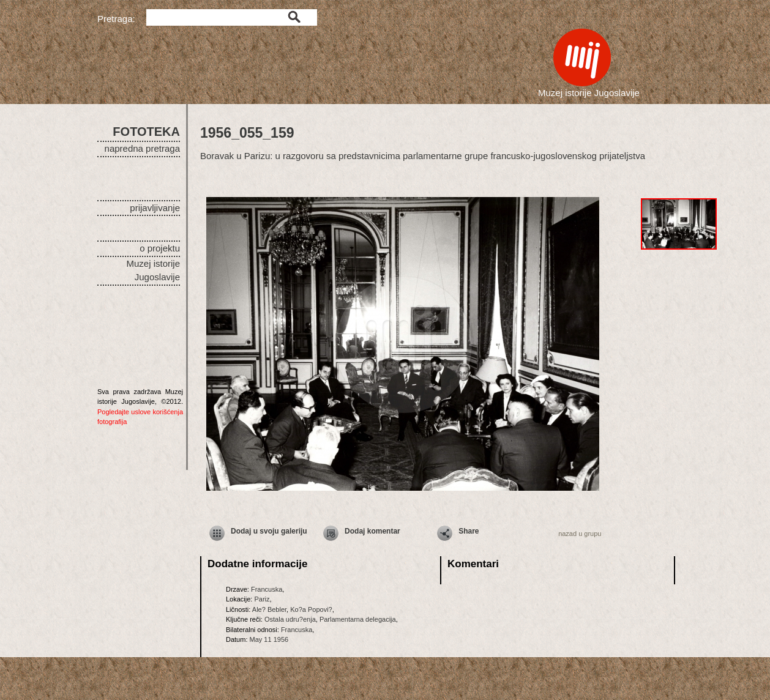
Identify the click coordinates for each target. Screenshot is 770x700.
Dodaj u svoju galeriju (269, 531)
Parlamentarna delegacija (358, 619)
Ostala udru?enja (290, 619)
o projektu (160, 248)
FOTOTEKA (146, 132)
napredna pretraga (142, 148)
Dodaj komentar (372, 531)
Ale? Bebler (269, 609)
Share (469, 531)
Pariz (262, 599)
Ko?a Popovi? (311, 609)
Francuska (267, 589)
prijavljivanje (155, 208)
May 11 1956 (269, 639)
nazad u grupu (580, 534)
